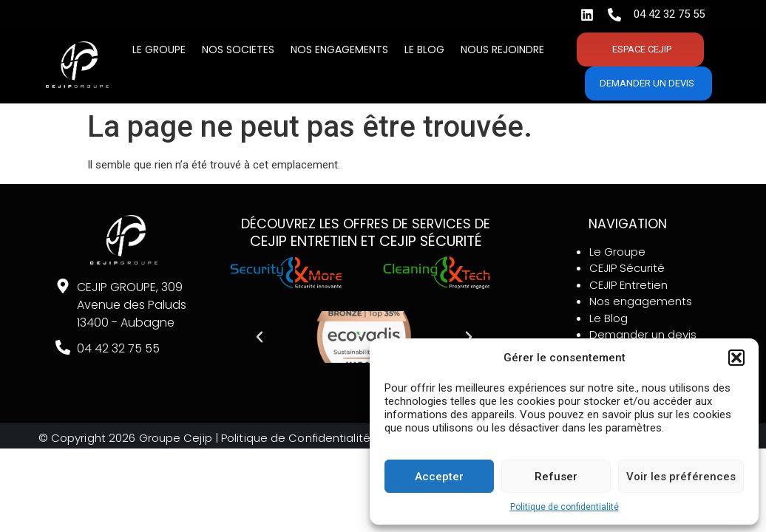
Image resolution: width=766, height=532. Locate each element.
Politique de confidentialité (565, 507)
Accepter (439, 477)
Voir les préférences (681, 477)
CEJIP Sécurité (627, 268)
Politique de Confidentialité (297, 438)
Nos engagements (339, 50)
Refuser (556, 477)
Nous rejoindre (502, 50)
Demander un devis (647, 83)
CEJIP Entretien (628, 285)
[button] (736, 358)
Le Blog (609, 318)
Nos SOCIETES (238, 50)
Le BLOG (424, 50)
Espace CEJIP (642, 49)
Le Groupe (159, 50)
